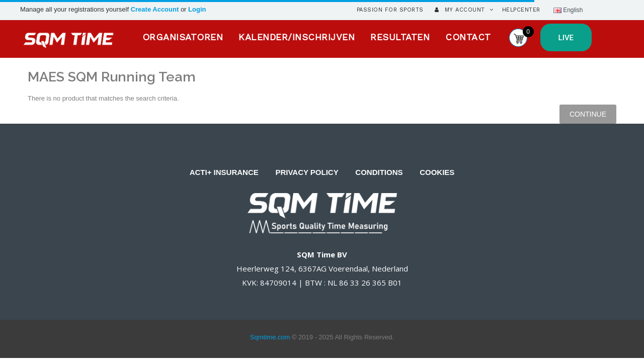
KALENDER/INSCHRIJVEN (297, 37)
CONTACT (468, 37)
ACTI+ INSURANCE (224, 172)
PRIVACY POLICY (307, 172)
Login (197, 9)
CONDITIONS (379, 172)
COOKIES (437, 172)
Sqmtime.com (270, 337)
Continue (588, 114)
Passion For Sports (390, 10)
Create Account (156, 9)
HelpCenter (521, 10)
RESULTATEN (400, 37)
